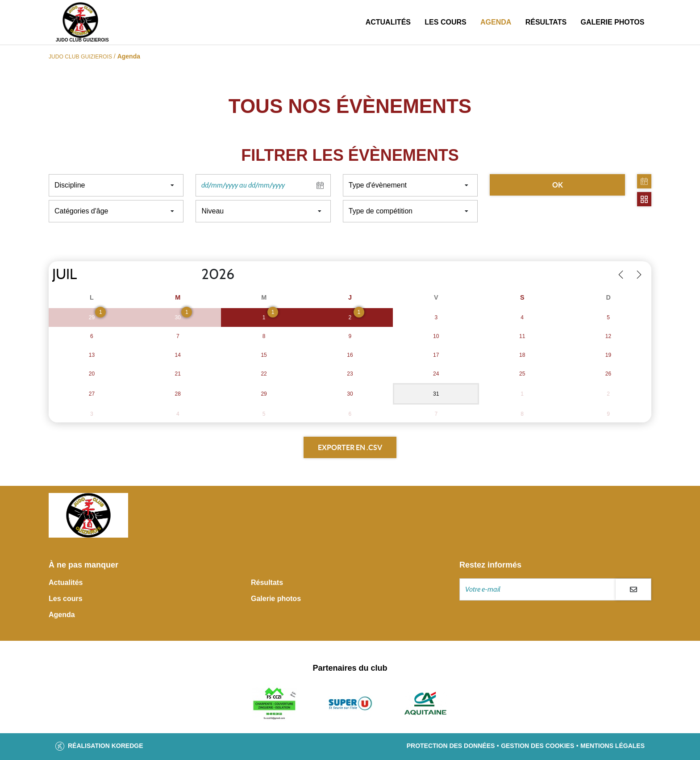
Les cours (445, 22)
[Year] (194, 275)
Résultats (546, 22)
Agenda (496, 22)
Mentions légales (612, 746)
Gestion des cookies (537, 746)
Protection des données (451, 746)
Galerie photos (612, 22)
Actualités (388, 22)
